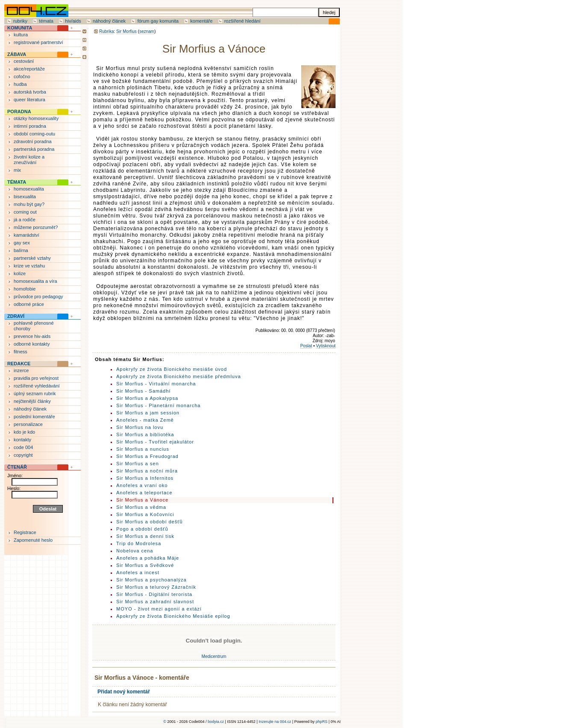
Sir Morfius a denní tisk (145, 536)
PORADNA (19, 112)
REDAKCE (19, 364)
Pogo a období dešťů (142, 529)
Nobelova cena (135, 551)
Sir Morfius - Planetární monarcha (158, 405)
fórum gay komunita (158, 21)
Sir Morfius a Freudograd (147, 456)
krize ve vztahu (29, 266)
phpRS (322, 722)
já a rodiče (25, 220)
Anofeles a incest (138, 572)
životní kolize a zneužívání (29, 160)
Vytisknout (326, 346)
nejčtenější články (32, 401)
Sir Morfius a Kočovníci (145, 514)
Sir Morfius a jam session (148, 413)
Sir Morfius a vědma (141, 507)
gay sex (22, 243)
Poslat (306, 346)
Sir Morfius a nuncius (143, 449)
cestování (24, 61)
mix (17, 170)
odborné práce (29, 304)
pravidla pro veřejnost (36, 378)
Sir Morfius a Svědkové (145, 565)
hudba (20, 84)
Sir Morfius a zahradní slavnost (155, 602)
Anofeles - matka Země (145, 420)
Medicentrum (214, 656)
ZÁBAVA (17, 54)
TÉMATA (17, 182)
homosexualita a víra (35, 281)
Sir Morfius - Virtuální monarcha (156, 384)
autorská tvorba (30, 92)
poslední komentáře (34, 417)
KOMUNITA (20, 28)
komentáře (201, 21)
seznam (147, 31)
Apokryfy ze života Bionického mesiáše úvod (172, 369)
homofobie (25, 289)
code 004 (23, 447)
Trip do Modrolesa (139, 543)
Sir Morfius (127, 31)
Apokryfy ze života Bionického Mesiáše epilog (173, 616)
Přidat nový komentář (124, 692)
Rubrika (106, 31)
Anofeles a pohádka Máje (148, 558)
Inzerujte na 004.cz (275, 722)
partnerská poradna (34, 149)
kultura (21, 35)
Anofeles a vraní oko (142, 485)
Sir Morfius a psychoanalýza (152, 580)
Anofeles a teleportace (144, 493)
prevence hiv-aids (32, 336)
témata (46, 21)
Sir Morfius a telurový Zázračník (156, 587)
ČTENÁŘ (17, 467)
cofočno (22, 76)
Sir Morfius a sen (138, 464)
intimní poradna (30, 126)
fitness (21, 352)
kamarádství (26, 235)
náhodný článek (109, 21)
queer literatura (29, 100)
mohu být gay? (29, 204)
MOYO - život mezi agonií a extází (159, 609)
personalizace (28, 424)
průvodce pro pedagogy (38, 296)
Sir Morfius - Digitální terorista (154, 594)
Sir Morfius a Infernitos (145, 478)
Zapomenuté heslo (33, 540)
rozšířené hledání (243, 21)
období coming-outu (34, 134)
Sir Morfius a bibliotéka (145, 434)
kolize (20, 273)
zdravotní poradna (33, 141)
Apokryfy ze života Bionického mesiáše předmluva (179, 376)
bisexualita (25, 197)
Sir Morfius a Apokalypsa (147, 398)
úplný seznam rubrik (35, 393)
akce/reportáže (29, 69)
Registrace (25, 532)
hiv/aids (73, 21)
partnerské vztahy (32, 258)
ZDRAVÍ (16, 316)
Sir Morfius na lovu (140, 427)
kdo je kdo (24, 432)
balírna (21, 250)
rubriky (20, 21)
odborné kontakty (32, 344)
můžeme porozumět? (36, 227)
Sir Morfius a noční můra (147, 471)
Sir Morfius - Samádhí (143, 391)
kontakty (22, 440)
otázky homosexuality (36, 118)
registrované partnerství (38, 42)
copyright (23, 455)
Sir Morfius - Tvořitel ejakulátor (155, 442)
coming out (25, 212)
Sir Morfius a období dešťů (149, 522)
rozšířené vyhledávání (37, 386)
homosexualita (29, 189)
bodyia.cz (216, 722)
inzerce (21, 370)
